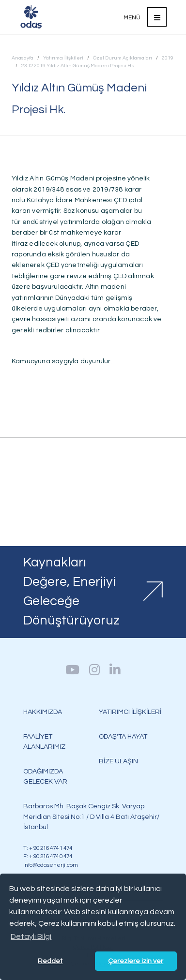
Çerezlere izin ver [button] (136, 961)
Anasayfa (23, 58)
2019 (168, 58)
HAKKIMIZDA (43, 712)
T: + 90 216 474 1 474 (48, 848)
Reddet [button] (50, 961)
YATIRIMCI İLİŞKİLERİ (130, 712)
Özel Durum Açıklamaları (123, 58)
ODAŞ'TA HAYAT (123, 736)
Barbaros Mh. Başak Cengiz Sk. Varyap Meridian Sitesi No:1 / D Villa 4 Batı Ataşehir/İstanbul (91, 816)
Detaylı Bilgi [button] (31, 936)
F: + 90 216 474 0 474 (48, 856)
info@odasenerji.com (51, 865)
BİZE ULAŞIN (118, 761)
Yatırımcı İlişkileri (63, 58)
